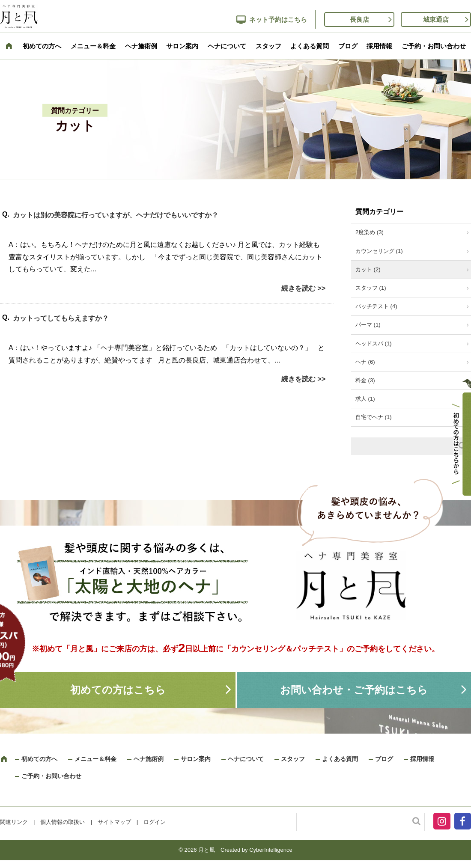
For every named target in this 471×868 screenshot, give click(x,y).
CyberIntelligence (271, 850)
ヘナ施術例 (141, 46)
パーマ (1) (368, 325)
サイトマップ (114, 822)
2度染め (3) (370, 232)
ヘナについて (227, 46)
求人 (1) (365, 399)
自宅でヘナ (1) (374, 417)
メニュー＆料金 (93, 46)
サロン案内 (182, 46)
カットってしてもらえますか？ (61, 318)
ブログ (348, 46)
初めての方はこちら (118, 690)
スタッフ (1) (371, 288)
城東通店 (436, 19)
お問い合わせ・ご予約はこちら (354, 690)
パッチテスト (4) (376, 306)
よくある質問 (310, 46)
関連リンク (14, 822)
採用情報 (379, 46)
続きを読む (298, 288)
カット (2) (368, 269)
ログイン (155, 822)
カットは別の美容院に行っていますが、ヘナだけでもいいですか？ (116, 215)
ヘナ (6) (365, 362)
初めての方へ (42, 46)
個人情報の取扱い (63, 822)
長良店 (359, 19)
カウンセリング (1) (379, 251)
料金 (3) (365, 380)
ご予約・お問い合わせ (434, 46)
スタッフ (268, 46)
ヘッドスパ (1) (374, 343)
